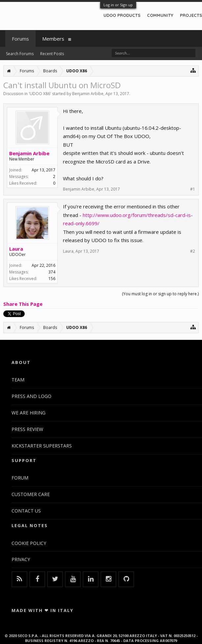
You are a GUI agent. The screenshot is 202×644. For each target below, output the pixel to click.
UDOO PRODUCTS (122, 15)
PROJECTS (191, 15)
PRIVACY (21, 559)
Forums (20, 39)
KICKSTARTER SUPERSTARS (42, 446)
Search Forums (20, 54)
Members (53, 39)
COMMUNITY (160, 15)
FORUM (20, 478)
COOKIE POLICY (29, 543)
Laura (16, 249)
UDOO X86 (40, 94)
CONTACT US (26, 511)
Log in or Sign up (118, 5)
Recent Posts (52, 54)
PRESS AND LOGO (31, 396)
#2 (193, 251)
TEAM (18, 380)
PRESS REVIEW (27, 429)
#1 (193, 189)
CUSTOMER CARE (31, 494)
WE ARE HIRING (29, 413)
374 (52, 272)
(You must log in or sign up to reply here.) (160, 294)
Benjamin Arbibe (88, 94)
